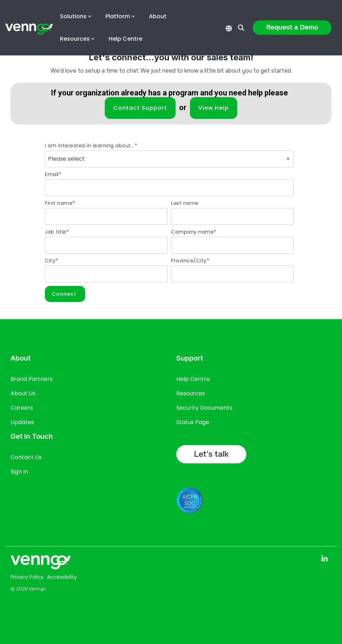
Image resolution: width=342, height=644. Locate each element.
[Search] (241, 28)
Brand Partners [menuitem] (32, 379)
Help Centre (125, 39)
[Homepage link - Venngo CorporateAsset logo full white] (40, 565)
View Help (214, 108)
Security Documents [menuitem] (204, 408)
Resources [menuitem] (191, 393)
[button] (324, 559)
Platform (120, 16)
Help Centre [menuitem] (193, 379)
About (158, 16)
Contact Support (140, 108)
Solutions (76, 16)
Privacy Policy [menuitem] (27, 577)
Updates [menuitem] (22, 422)
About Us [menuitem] (23, 393)
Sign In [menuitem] (19, 472)
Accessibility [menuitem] (62, 577)
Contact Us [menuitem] (26, 457)
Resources (77, 39)
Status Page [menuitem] (193, 422)
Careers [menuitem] (22, 408)
